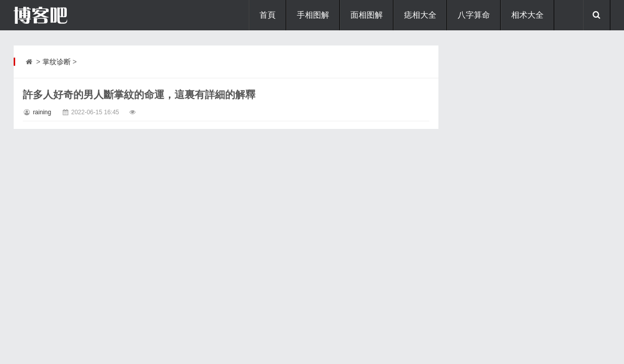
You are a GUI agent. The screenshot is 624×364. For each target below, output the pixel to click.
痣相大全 (420, 15)
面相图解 (367, 15)
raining (42, 112)
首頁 (268, 15)
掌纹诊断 (57, 62)
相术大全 (527, 15)
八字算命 (474, 15)
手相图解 (313, 15)
